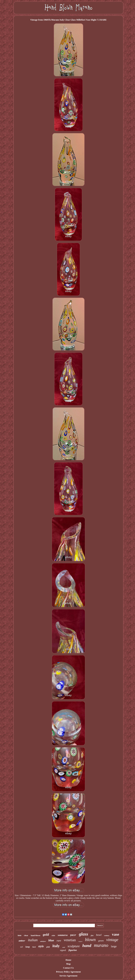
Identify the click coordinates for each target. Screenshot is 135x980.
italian (33, 940)
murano (101, 945)
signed (63, 950)
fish (92, 935)
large (114, 946)
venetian (70, 940)
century (107, 936)
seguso (80, 941)
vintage (112, 940)
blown (90, 940)
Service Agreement (68, 976)
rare (59, 941)
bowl (99, 935)
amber (22, 941)
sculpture (74, 946)
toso (20, 935)
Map (68, 964)
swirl (64, 947)
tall (21, 947)
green (101, 941)
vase (116, 934)
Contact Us (68, 968)
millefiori (43, 941)
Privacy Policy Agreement (68, 972)
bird (34, 947)
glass (84, 934)
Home (68, 960)
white (53, 936)
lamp (28, 947)
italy (56, 946)
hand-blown (35, 935)
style (41, 946)
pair (73, 935)
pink (48, 947)
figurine (73, 950)
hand (87, 946)
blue (51, 940)
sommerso (63, 935)
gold (46, 935)
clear (26, 935)
